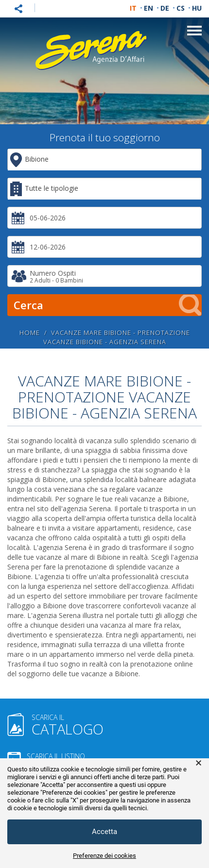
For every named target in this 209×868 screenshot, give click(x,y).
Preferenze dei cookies (104, 856)
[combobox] (104, 159)
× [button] (199, 763)
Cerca (108, 305)
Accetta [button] (104, 832)
